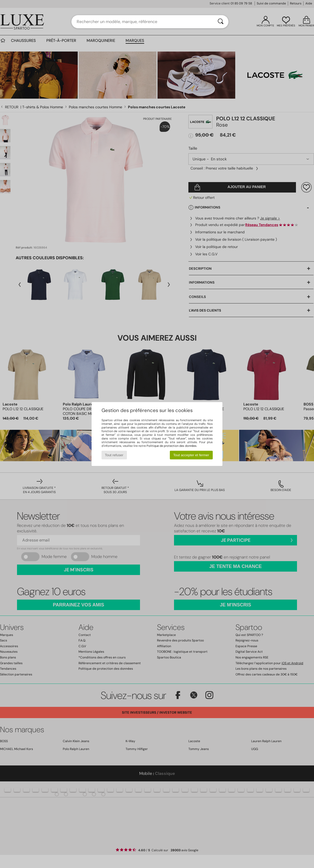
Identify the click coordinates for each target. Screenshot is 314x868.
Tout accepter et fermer (191, 455)
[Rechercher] (221, 22)
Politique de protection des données (172, 446)
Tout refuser (114, 455)
